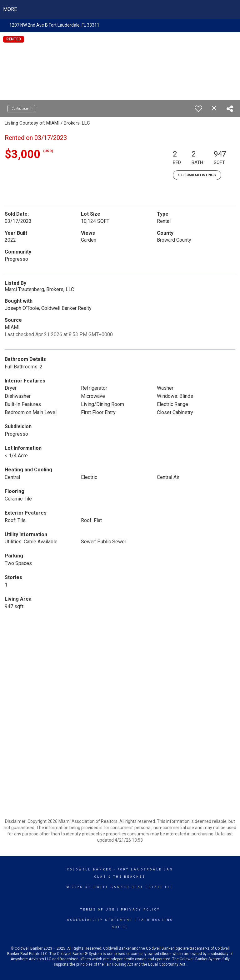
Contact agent (21, 108)
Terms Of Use (98, 910)
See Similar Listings (197, 175)
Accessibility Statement (100, 920)
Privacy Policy (140, 910)
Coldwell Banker (90, 870)
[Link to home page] (120, 9)
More (10, 9)
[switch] (198, 109)
